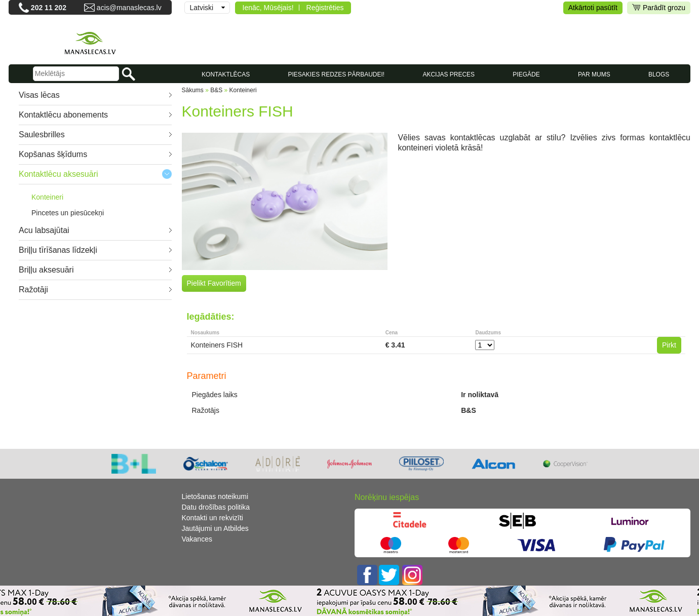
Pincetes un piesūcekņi (68, 213)
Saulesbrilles (42, 134)
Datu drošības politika (216, 507)
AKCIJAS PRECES (449, 74)
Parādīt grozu (659, 8)
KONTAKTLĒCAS (226, 74)
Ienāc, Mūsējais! (268, 8)
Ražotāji (33, 290)
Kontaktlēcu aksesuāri (59, 174)
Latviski (202, 8)
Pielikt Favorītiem (214, 283)
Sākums (193, 90)
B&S (216, 90)
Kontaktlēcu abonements (63, 115)
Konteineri (47, 197)
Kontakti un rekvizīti (212, 518)
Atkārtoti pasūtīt (593, 8)
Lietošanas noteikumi (215, 496)
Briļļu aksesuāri (46, 270)
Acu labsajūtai (44, 230)
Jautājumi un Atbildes (215, 528)
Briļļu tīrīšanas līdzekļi (58, 250)
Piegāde (526, 74)
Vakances (197, 539)
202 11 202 (49, 8)
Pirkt (669, 345)
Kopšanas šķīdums (53, 154)
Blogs (659, 74)
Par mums (594, 74)
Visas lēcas (39, 95)
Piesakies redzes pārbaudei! (336, 74)
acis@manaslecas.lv (129, 8)
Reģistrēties (325, 8)
